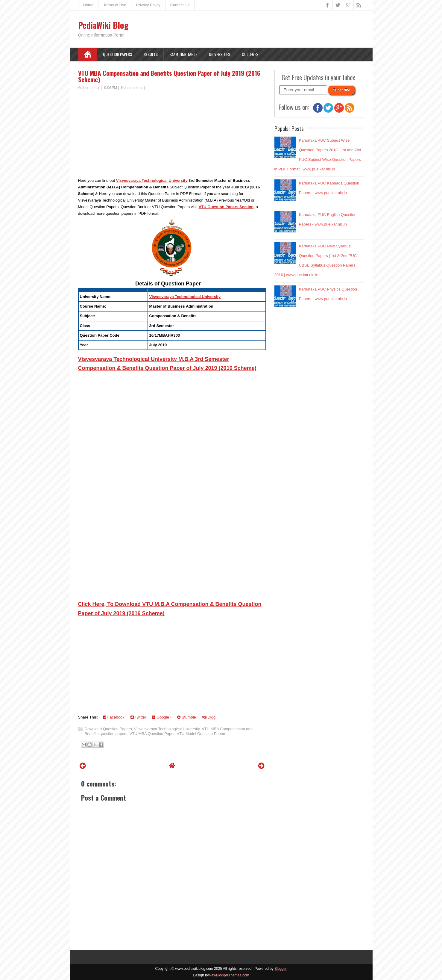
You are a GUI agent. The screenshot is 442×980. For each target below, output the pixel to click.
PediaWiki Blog (103, 25)
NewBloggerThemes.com (229, 975)
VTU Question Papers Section (226, 207)
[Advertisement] (172, 135)
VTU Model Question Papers (201, 734)
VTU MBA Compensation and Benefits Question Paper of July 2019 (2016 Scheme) (169, 76)
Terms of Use (115, 5)
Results (151, 54)
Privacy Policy (148, 5)
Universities (220, 54)
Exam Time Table (183, 54)
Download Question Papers (108, 729)
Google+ (162, 717)
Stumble (186, 717)
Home (88, 5)
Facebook (114, 717)
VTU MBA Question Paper (152, 734)
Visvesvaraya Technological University (152, 180)
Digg (209, 717)
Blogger (281, 969)
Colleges (250, 54)
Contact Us (180, 5)
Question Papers (117, 54)
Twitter (138, 717)
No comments (132, 88)
